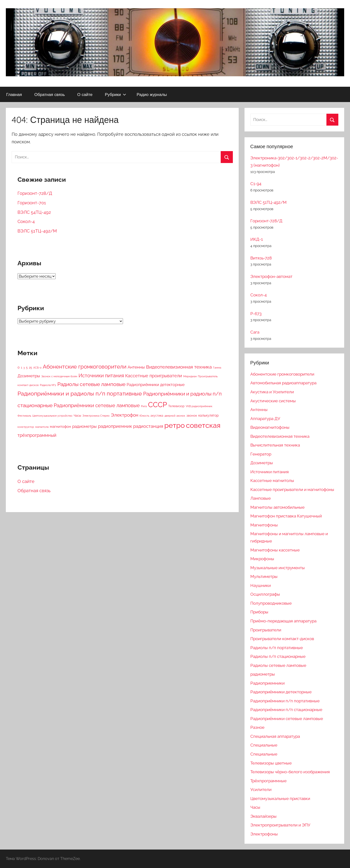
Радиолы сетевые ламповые (278, 665)
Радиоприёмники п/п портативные (285, 701)
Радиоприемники (267, 683)
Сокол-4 (26, 221)
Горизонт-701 (32, 203)
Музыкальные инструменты (278, 568)
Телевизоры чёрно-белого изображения (290, 772)
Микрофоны (262, 559)
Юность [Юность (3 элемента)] (144, 416)
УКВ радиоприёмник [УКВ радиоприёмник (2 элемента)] (199, 406)
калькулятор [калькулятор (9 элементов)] (209, 415)
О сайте (85, 94)
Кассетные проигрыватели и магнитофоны (292, 490)
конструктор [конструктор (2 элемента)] (26, 427)
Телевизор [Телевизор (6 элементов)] (176, 406)
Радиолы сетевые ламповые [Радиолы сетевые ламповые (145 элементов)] (91, 384)
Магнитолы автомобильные (277, 507)
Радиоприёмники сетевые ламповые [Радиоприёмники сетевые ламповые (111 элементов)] (97, 405)
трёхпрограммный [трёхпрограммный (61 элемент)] (37, 435)
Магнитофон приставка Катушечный (286, 516)
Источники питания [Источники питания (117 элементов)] (101, 376)
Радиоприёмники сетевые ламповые (287, 719)
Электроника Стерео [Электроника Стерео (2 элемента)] (96, 416)
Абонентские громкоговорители (282, 374)
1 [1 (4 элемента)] (22, 368)
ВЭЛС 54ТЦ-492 (34, 212)
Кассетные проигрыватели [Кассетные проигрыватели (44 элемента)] (154, 376)
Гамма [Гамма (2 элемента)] (217, 368)
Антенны (259, 410)
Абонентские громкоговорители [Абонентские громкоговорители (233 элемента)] (85, 367)
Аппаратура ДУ (265, 419)
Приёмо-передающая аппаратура (283, 621)
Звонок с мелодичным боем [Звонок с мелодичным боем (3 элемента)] (59, 376)
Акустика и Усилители (272, 392)
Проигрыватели (266, 630)
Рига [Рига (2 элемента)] (144, 406)
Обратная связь (50, 94)
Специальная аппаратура (275, 736)
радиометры (263, 674)
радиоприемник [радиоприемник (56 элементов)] (115, 426)
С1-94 (256, 184)
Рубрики (115, 94)
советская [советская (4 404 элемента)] (203, 425)
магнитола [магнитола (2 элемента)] (42, 427)
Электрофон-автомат (271, 276)
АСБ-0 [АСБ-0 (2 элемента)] (37, 368)
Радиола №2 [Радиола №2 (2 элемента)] (48, 385)
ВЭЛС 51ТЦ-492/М (37, 231)
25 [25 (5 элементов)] (31, 367)
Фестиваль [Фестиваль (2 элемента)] (24, 416)
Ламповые (261, 498)
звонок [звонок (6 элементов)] (192, 416)
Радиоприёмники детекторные (281, 692)
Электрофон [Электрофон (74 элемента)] (125, 415)
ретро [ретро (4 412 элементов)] (175, 425)
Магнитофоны (264, 525)
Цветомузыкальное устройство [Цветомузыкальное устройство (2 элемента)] (52, 416)
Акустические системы (273, 401)
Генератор (261, 454)
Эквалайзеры (263, 816)
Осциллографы (265, 594)
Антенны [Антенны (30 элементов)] (136, 367)
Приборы (259, 612)
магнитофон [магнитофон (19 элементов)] (60, 426)
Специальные (264, 745)
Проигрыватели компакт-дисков (282, 639)
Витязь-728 (261, 258)
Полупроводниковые (271, 603)
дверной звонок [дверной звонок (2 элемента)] (175, 416)
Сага (255, 332)
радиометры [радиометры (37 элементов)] (84, 426)
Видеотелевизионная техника (280, 436)
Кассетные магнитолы (272, 481)
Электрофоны (264, 834)
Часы (255, 807)
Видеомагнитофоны (270, 427)
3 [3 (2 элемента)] (24, 368)
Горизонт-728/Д (35, 193)
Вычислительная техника (275, 445)
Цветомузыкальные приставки (280, 799)
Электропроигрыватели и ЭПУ (280, 825)
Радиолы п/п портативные (277, 648)
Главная (14, 94)
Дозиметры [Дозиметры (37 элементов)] (29, 376)
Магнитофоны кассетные (275, 550)
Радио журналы (152, 94)
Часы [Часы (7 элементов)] (77, 416)
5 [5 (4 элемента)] (27, 368)
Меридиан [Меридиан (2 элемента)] (190, 376)
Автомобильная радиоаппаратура (283, 383)
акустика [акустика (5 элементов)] (157, 416)
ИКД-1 (257, 239)
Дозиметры (262, 463)
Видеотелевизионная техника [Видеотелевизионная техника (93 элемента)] (179, 367)
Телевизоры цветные (271, 763)
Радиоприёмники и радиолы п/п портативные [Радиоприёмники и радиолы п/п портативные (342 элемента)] (80, 394)
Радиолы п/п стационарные (278, 656)
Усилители (261, 790)
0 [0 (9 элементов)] (19, 367)
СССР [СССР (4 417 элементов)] (157, 405)
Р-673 (256, 314)
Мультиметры (264, 576)
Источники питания (270, 472)
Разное (257, 727)
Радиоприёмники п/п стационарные (286, 710)
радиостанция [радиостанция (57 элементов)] (148, 426)
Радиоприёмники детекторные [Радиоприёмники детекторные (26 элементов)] (156, 385)
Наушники (261, 585)
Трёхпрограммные (268, 781)
